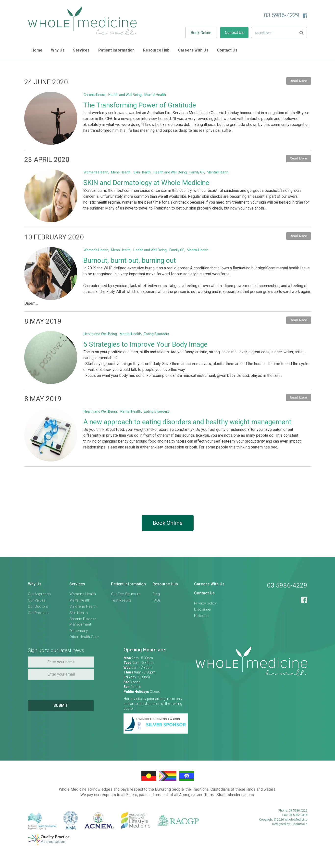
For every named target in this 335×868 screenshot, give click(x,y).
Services (82, 50)
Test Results (121, 613)
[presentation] (62, 702)
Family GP (198, 173)
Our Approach (39, 606)
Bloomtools (299, 836)
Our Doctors (38, 619)
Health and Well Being (126, 95)
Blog (156, 606)
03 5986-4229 (282, 15)
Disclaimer (203, 622)
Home (37, 50)
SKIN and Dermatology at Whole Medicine (147, 184)
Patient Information (117, 50)
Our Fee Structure (126, 606)
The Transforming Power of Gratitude (141, 105)
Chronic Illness (96, 95)
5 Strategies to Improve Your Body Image (146, 352)
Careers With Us (193, 50)
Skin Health (143, 173)
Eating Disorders (157, 342)
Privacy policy (205, 616)
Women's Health (97, 173)
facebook (305, 16)
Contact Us (234, 33)
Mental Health (156, 95)
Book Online (201, 33)
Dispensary (79, 643)
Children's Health (83, 619)
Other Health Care (84, 649)
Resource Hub (156, 50)
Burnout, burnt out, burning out (131, 262)
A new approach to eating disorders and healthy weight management (188, 431)
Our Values (37, 613)
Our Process (38, 625)
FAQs (157, 613)
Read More (299, 81)
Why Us (58, 50)
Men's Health (122, 173)
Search (301, 32)
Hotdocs (201, 628)
